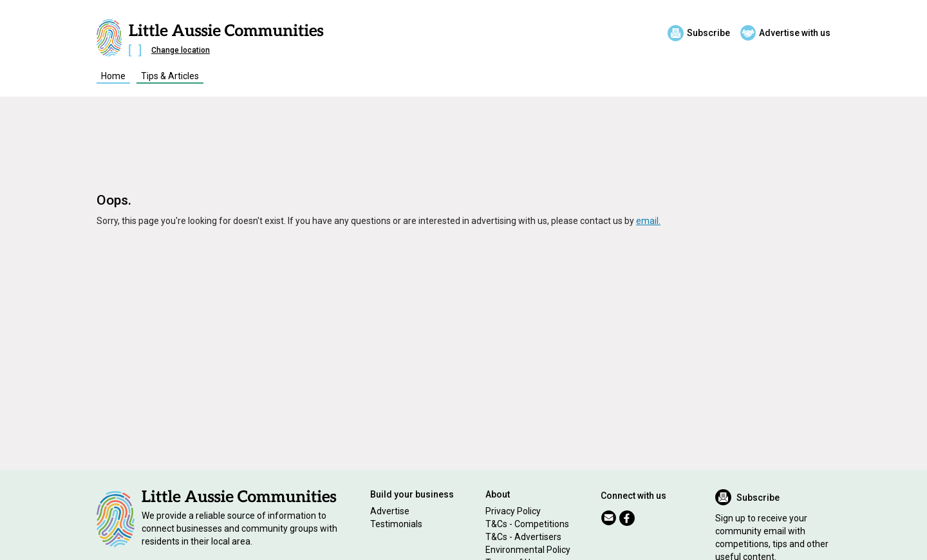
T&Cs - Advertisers (523, 537)
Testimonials (396, 524)
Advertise (390, 511)
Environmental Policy (528, 550)
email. (648, 221)
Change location (181, 50)
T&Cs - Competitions (527, 524)
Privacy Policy (513, 511)
